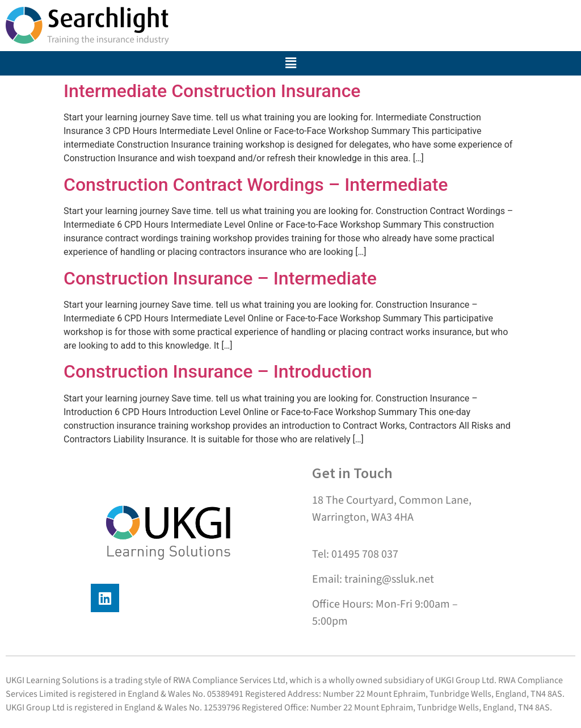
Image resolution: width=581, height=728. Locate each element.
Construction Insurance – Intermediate (220, 278)
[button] (291, 63)
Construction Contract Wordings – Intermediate (256, 185)
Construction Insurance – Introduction (218, 371)
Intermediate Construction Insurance (212, 91)
